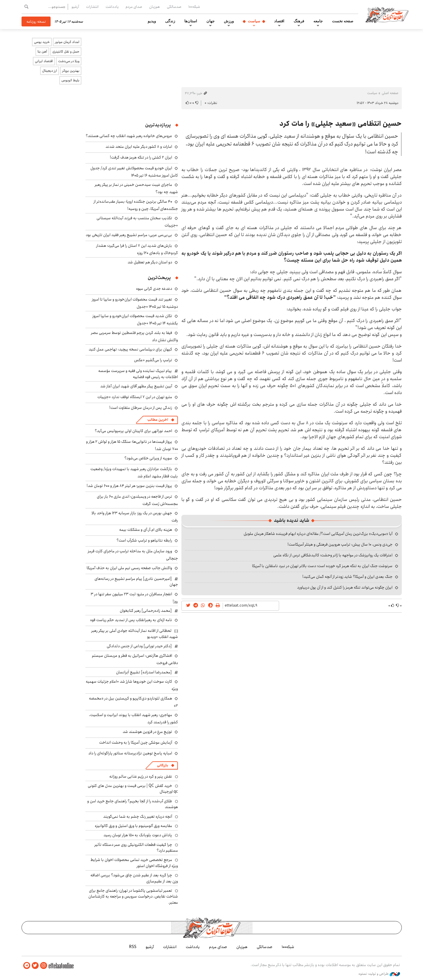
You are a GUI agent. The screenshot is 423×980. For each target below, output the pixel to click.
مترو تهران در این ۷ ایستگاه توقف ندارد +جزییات (135, 397)
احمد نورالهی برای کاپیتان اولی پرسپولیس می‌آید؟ (133, 431)
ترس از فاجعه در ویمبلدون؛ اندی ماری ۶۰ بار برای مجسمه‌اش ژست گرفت (137, 500)
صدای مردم (134, 7)
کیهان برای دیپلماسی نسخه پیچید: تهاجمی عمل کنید (130, 349)
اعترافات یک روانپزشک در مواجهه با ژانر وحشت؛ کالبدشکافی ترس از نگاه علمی (333, 555)
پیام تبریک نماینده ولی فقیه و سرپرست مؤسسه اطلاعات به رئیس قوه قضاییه (138, 374)
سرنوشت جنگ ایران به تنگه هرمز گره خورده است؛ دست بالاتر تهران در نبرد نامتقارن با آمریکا (322, 566)
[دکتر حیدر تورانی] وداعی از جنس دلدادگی (139, 646)
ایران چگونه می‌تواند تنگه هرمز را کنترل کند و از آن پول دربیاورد (345, 587)
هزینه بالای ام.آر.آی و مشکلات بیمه (146, 530)
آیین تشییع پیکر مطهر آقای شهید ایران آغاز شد (136, 386)
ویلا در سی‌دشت (69, 61)
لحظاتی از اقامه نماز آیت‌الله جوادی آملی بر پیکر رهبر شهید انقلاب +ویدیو (135, 634)
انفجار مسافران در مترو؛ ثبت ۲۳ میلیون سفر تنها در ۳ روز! (134, 598)
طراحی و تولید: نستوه (379, 974)
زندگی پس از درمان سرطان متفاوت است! (141, 408)
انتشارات (92, 7)
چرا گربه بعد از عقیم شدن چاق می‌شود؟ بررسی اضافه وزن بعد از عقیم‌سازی (134, 878)
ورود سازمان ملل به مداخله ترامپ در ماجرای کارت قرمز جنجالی (133, 555)
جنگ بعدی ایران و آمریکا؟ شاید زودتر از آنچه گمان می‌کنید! (347, 577)
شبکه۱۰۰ (194, 7)
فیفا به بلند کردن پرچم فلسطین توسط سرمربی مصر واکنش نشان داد (134, 336)
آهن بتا (42, 52)
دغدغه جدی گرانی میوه (154, 289)
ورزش (229, 21)
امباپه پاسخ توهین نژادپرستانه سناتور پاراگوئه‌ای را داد (130, 753)
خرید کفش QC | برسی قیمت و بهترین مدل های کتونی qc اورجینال (133, 789)
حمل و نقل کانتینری (66, 52)
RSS (133, 947)
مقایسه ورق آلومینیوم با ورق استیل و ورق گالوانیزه (133, 826)
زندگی (170, 21)
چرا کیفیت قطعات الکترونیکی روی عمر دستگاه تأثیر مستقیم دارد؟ (136, 848)
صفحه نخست (343, 21)
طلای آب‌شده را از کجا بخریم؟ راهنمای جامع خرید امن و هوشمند (133, 804)
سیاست (254, 21)
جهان (210, 21)
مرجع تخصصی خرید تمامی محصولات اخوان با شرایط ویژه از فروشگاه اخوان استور (134, 863)
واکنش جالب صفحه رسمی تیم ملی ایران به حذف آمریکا (129, 568)
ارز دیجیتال (50, 71)
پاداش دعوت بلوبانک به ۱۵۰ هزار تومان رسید (138, 835)
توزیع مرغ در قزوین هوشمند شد (147, 732)
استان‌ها (191, 21)
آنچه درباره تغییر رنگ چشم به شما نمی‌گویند (138, 817)
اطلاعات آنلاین (387, 15)
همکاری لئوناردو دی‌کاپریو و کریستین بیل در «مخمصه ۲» (133, 702)
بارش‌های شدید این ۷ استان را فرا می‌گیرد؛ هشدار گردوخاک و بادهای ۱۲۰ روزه (137, 249)
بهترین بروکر (71, 71)
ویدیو (152, 21)
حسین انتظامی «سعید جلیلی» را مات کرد (341, 124)
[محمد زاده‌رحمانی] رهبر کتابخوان (146, 611)
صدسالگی (174, 7)
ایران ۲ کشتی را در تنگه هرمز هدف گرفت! (141, 157)
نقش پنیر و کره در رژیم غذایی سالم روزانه (141, 776)
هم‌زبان (155, 7)
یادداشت (112, 7)
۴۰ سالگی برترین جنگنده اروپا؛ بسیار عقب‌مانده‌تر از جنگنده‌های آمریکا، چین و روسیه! (136, 205)
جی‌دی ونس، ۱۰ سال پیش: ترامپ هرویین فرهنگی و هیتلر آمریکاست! (340, 544)
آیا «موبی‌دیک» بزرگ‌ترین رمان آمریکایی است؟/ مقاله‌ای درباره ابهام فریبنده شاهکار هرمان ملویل (318, 534)
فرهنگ (299, 21)
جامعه (318, 21)
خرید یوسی (42, 42)
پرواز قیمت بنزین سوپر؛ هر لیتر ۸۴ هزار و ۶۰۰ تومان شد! (129, 486)
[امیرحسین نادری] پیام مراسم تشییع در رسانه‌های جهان (136, 582)
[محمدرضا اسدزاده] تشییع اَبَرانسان (144, 672)
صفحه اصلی (390, 93)
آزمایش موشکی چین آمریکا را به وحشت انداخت (136, 742)
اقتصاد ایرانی (44, 61)
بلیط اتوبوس (70, 80)
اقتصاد (279, 21)
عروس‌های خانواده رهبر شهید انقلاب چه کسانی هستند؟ (129, 136)
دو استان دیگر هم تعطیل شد (150, 262)
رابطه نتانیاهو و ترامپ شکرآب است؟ (144, 540)
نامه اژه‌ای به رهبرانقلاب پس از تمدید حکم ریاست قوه (131, 620)
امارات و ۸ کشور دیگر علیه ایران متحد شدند (139, 147)
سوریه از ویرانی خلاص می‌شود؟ (148, 458)
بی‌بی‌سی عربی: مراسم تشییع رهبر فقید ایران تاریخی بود (129, 235)
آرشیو (75, 7)
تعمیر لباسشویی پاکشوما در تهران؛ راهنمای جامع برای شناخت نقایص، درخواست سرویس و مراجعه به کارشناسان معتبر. (133, 897)
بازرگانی (163, 765)
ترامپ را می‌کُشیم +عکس (153, 360)
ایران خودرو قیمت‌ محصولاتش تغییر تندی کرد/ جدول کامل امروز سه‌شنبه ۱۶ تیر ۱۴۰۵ (134, 172)
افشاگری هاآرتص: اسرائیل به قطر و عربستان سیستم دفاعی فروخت (135, 659)
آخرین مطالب (158, 420)
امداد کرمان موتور (67, 42)
